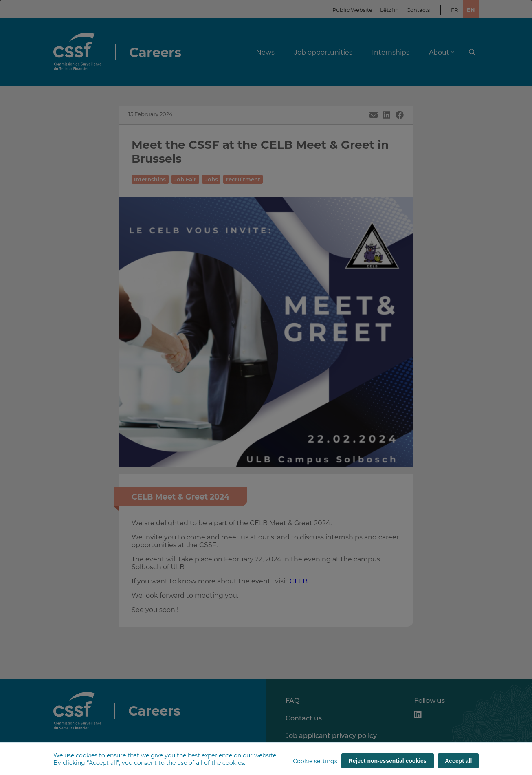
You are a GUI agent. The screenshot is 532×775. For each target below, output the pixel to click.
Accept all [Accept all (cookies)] (458, 761)
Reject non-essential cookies (387, 761)
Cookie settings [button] (315, 761)
